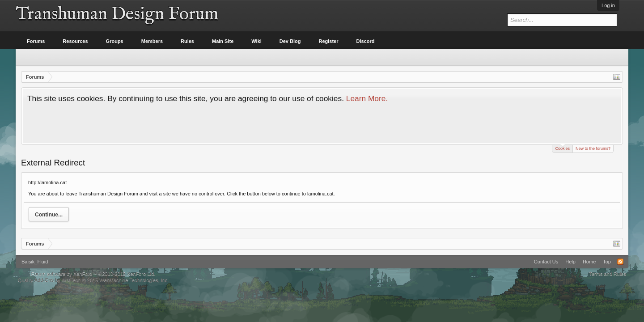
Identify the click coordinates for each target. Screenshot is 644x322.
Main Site (223, 41)
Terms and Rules (608, 274)
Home (589, 262)
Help (570, 262)
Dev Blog (290, 41)
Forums (36, 41)
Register (329, 41)
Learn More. (367, 98)
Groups (115, 41)
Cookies (562, 148)
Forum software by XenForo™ (93, 274)
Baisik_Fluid (35, 262)
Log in (608, 5)
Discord (366, 41)
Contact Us (546, 262)
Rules (187, 41)
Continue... (49, 215)
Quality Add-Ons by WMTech (93, 280)
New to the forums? (593, 148)
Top (607, 262)
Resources (75, 41)
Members (152, 41)
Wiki (256, 41)
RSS (620, 262)
